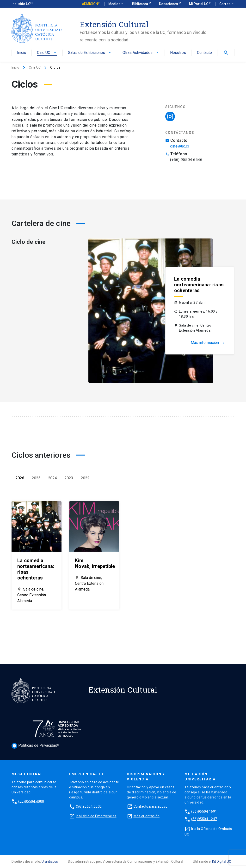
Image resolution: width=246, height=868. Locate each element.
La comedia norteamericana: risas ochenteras (199, 285)
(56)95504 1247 (204, 819)
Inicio (22, 53)
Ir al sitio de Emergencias (96, 816)
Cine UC (47, 53)
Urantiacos (50, 862)
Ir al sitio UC (21, 4)
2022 (85, 478)
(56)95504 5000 (89, 806)
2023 (69, 478)
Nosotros (178, 53)
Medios (116, 4)
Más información (208, 343)
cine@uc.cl (180, 146)
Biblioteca (140, 4)
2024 (52, 478)
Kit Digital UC (222, 862)
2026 (20, 478)
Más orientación (147, 816)
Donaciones (169, 4)
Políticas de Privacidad (34, 746)
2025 (36, 478)
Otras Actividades (141, 53)
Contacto (204, 53)
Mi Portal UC (199, 4)
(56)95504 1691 (204, 811)
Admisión (90, 4)
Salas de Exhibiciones (90, 53)
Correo (227, 4)
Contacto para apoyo (151, 806)
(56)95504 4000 (31, 801)
